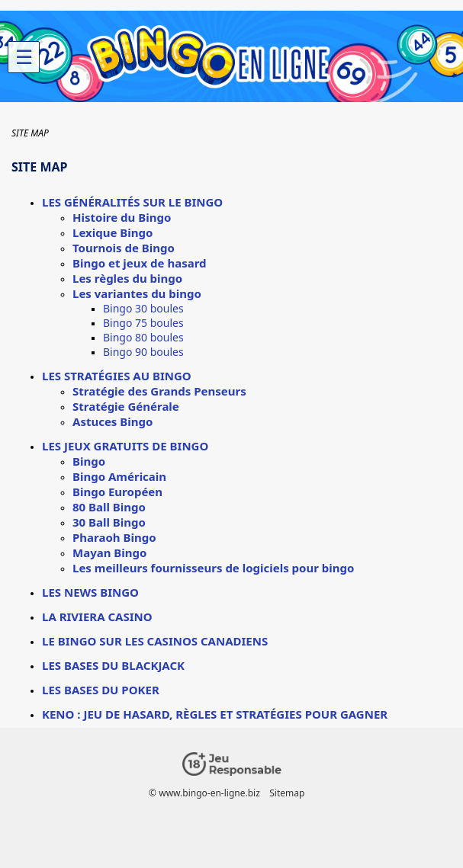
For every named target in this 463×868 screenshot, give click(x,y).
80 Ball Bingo (109, 507)
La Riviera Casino (97, 617)
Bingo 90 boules (143, 352)
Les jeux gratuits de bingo (125, 446)
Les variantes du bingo (137, 293)
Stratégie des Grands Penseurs (159, 391)
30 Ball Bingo (109, 522)
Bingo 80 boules (143, 337)
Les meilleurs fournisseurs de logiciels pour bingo (213, 568)
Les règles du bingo (127, 278)
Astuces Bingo (113, 421)
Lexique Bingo (113, 232)
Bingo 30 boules (143, 308)
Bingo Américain (119, 476)
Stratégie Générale (126, 406)
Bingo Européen (117, 492)
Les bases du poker (101, 690)
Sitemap (287, 793)
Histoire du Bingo (122, 217)
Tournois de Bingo (124, 248)
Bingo (89, 461)
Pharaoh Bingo (114, 537)
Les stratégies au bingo (117, 376)
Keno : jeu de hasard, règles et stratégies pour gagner (215, 714)
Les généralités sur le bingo (132, 202)
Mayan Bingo (109, 553)
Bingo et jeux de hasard (140, 263)
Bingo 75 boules (143, 323)
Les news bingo (90, 592)
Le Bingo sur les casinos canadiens (155, 641)
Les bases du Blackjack (113, 665)
